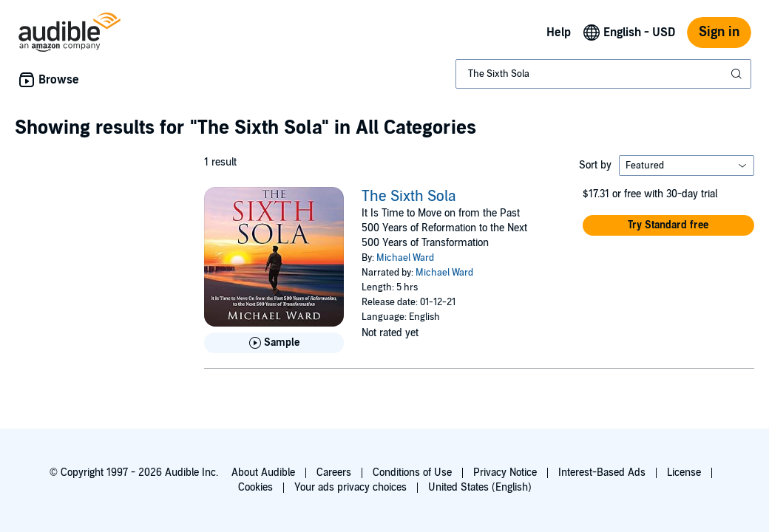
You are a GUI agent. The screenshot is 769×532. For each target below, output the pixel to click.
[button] (668, 225)
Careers (334, 473)
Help (559, 33)
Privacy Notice (505, 473)
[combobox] (603, 74)
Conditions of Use (412, 473)
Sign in (719, 32)
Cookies (255, 487)
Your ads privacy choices (350, 487)
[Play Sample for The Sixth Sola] (274, 343)
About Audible (263, 473)
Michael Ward (405, 258)
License (684, 473)
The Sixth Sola (409, 197)
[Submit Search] (738, 74)
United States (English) (480, 487)
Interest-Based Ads (602, 473)
